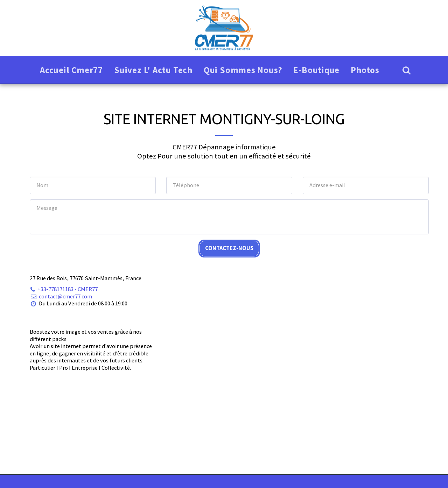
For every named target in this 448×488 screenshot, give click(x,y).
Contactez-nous (229, 248)
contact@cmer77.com (61, 296)
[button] (407, 70)
